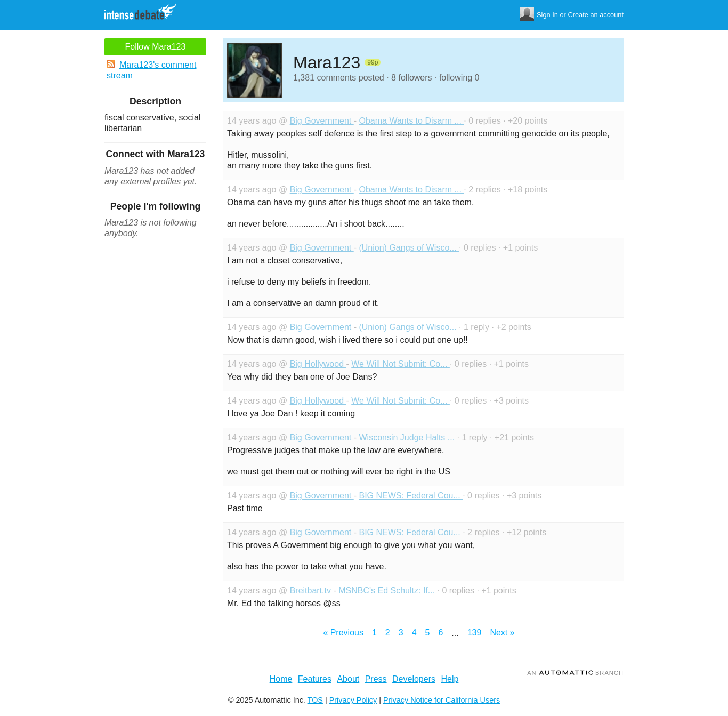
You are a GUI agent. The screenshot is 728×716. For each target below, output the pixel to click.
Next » (502, 633)
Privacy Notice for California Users (442, 700)
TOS (315, 700)
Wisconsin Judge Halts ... (408, 437)
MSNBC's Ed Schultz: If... (388, 590)
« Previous (343, 633)
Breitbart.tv (312, 590)
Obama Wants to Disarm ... (411, 121)
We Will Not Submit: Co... (401, 364)
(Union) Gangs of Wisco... (409, 248)
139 (475, 633)
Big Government (322, 121)
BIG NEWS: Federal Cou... (411, 496)
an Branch (575, 673)
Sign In (547, 15)
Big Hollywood (318, 364)
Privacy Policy (353, 700)
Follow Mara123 (156, 47)
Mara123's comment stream (151, 70)
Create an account (596, 15)
